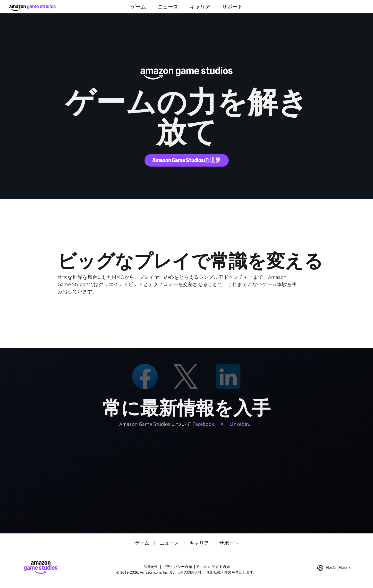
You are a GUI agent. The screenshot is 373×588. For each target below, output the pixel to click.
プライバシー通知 (177, 567)
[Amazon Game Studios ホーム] (32, 8)
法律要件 (151, 567)
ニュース (168, 7)
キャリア (200, 7)
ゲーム (138, 7)
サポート (232, 7)
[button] (334, 568)
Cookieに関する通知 (213, 567)
